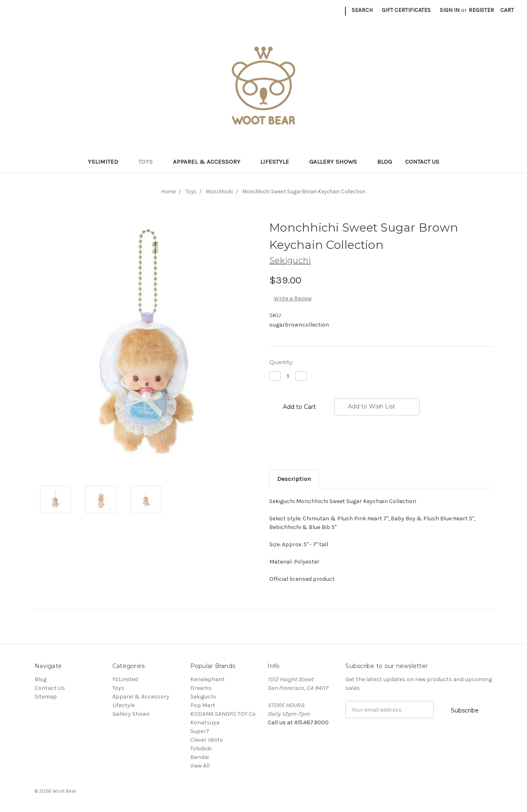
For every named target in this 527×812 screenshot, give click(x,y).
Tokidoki (201, 748)
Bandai (199, 757)
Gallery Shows (337, 162)
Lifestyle (278, 162)
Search (362, 10)
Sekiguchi (203, 697)
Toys (149, 162)
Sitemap (46, 697)
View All (200, 766)
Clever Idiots (207, 740)
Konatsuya (205, 723)
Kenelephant (208, 679)
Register (481, 10)
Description (294, 479)
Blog (385, 162)
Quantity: (281, 362)
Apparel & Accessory (210, 162)
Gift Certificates (406, 10)
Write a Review (293, 298)
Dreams (201, 688)
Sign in (450, 10)
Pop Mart (203, 705)
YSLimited (106, 162)
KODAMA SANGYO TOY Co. (223, 714)
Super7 (200, 731)
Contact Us (422, 162)
